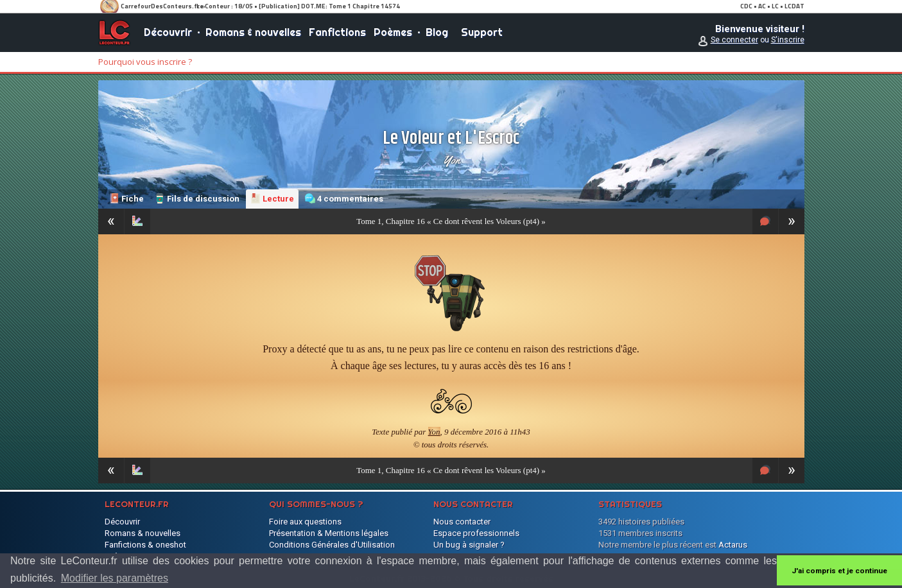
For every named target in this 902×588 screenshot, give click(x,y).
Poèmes (393, 32)
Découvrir (168, 32)
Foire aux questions (305, 522)
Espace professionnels (476, 533)
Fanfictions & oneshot (145, 545)
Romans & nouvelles (253, 32)
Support (482, 32)
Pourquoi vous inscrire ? (145, 62)
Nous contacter (462, 522)
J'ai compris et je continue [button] (839, 571)
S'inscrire (788, 40)
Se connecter (734, 40)
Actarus (733, 545)
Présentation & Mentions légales (329, 533)
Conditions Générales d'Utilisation (332, 545)
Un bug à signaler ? (469, 545)
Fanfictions (337, 32)
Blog (437, 32)
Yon (451, 160)
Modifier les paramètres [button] (115, 578)
